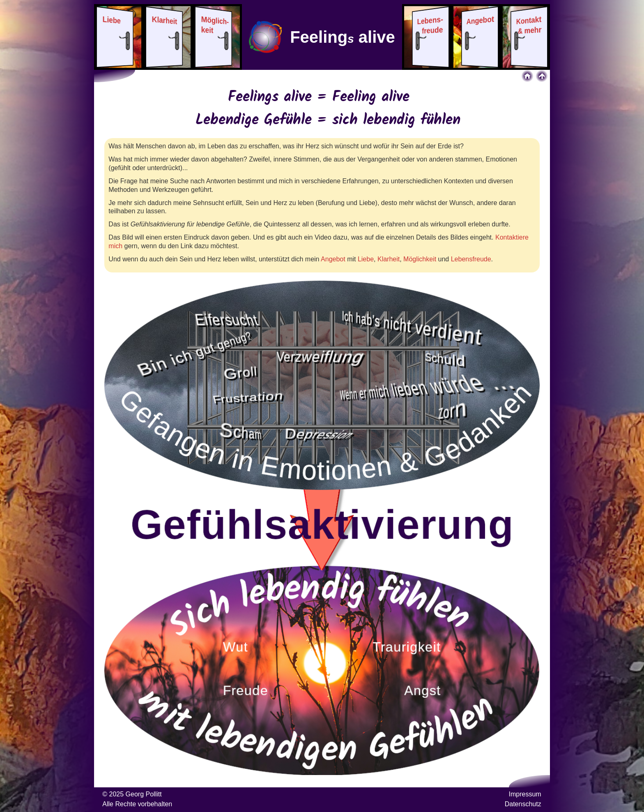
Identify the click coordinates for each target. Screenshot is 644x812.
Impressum (525, 794)
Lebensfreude (471, 259)
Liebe (366, 259)
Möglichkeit (420, 259)
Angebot (333, 259)
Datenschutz (523, 804)
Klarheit (389, 259)
